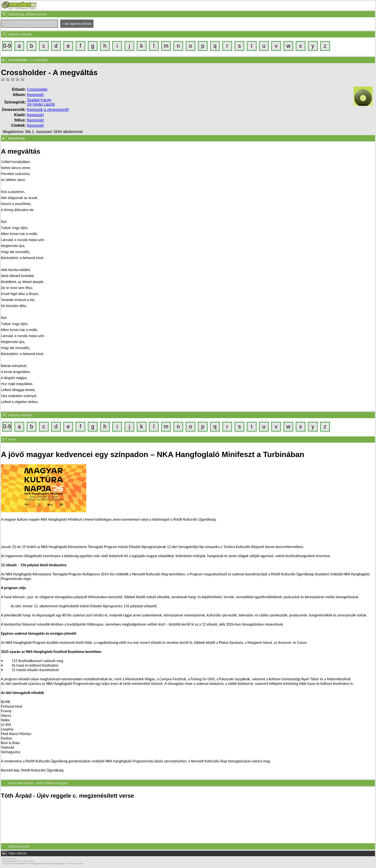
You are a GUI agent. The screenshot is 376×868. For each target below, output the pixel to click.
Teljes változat (17, 853)
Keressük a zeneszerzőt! (48, 110)
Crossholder (37, 89)
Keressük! (35, 95)
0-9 (7, 46)
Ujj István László (41, 104)
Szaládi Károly (39, 100)
